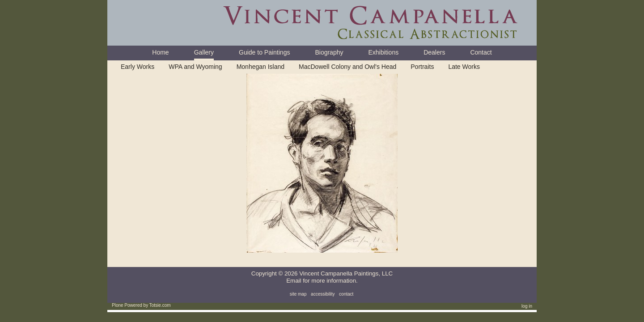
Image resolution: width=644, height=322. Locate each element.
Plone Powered (127, 305)
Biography (329, 52)
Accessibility (323, 294)
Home (160, 52)
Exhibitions (383, 52)
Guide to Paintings (264, 52)
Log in (527, 306)
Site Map (298, 294)
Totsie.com (160, 305)
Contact (481, 52)
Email (294, 281)
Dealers (434, 52)
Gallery (204, 52)
